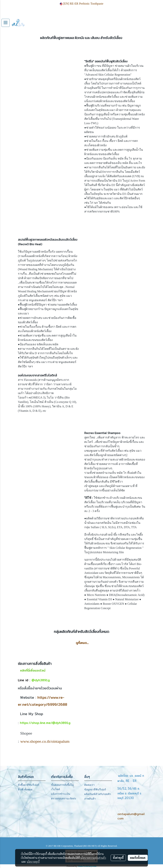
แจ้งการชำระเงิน (61, 794)
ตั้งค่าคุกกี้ (118, 858)
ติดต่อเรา (89, 785)
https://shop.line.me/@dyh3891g (45, 723)
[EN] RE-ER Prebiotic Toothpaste (82, 4)
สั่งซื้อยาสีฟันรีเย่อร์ (29, 785)
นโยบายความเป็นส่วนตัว (93, 858)
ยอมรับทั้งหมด (138, 858)
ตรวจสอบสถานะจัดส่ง (64, 799)
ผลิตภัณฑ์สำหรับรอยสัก (98, 794)
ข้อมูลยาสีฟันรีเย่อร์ (95, 790)
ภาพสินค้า (90, 799)
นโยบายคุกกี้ (33, 862)
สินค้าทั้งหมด (25, 790)
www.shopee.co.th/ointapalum (45, 741)
